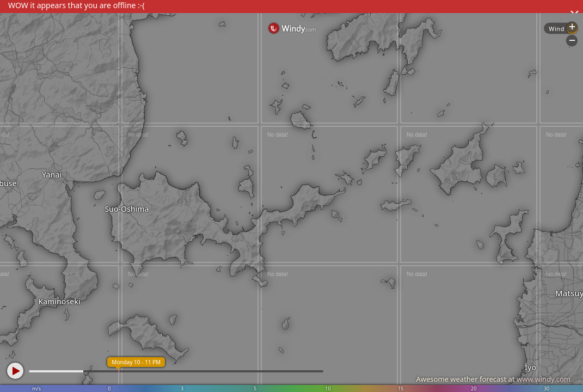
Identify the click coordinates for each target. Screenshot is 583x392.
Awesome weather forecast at (493, 379)
